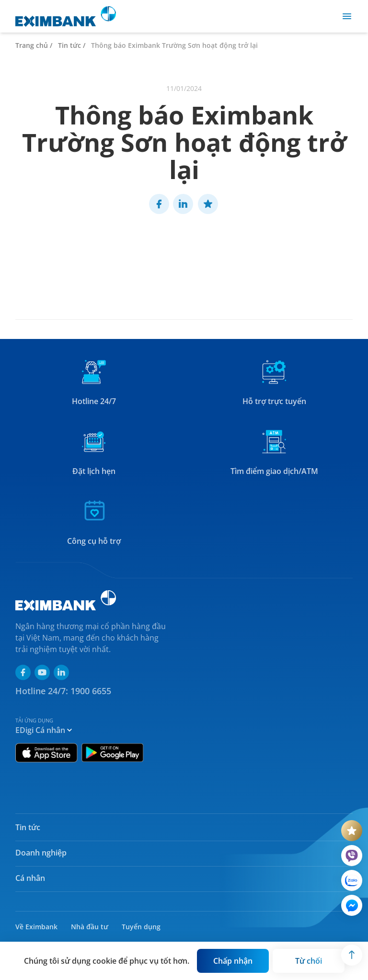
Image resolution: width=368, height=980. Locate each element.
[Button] (233, 961)
